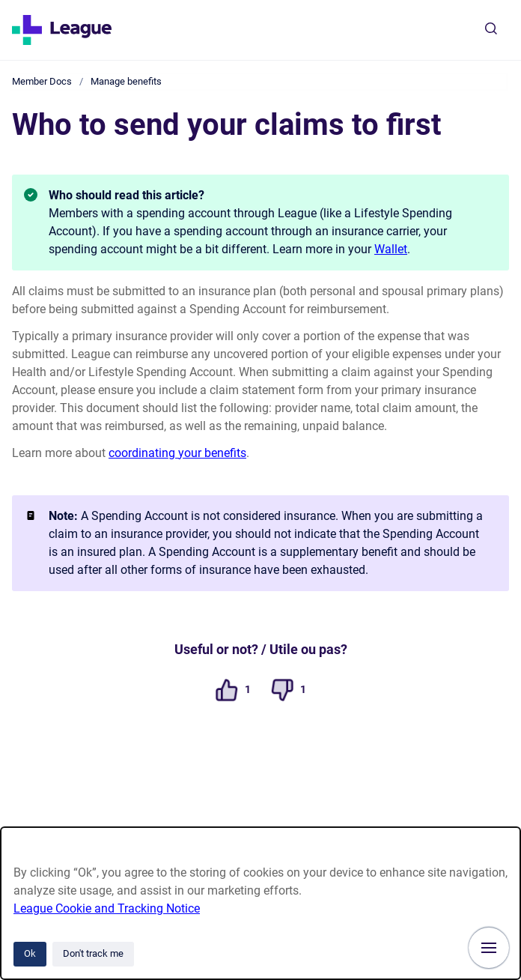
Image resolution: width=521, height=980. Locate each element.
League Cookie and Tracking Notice (107, 908)
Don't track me (93, 953)
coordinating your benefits (177, 453)
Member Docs (42, 81)
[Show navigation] (489, 948)
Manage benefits (126, 81)
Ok (30, 953)
